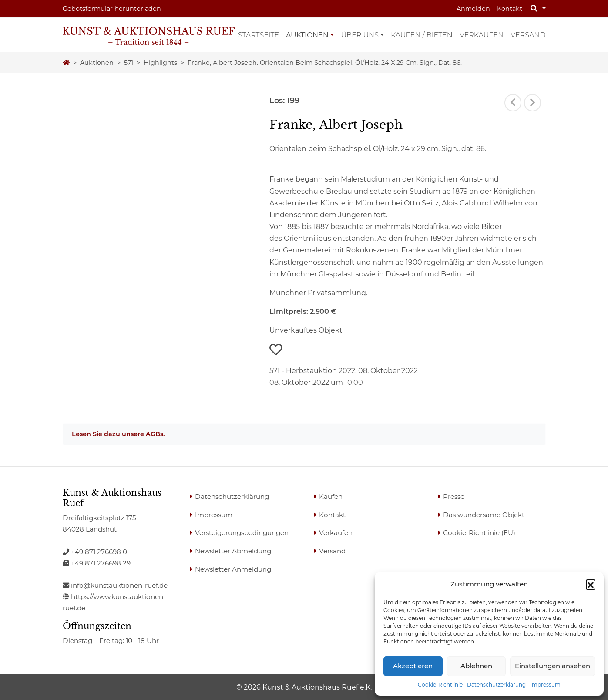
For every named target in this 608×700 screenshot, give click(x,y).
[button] (591, 584)
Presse (454, 496)
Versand (528, 35)
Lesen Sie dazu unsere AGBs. (118, 434)
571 (129, 63)
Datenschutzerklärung (496, 685)
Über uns (360, 35)
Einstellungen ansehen (553, 666)
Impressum (545, 685)
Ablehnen (476, 666)
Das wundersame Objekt (484, 515)
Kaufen (331, 496)
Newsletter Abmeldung (233, 551)
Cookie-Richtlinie (440, 685)
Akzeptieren (413, 666)
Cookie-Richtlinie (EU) (479, 533)
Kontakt (510, 9)
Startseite (259, 35)
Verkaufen (482, 35)
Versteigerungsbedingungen (242, 533)
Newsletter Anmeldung (233, 569)
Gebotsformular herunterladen (112, 9)
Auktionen (307, 35)
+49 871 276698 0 (95, 552)
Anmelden (473, 9)
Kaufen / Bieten (422, 35)
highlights (160, 63)
